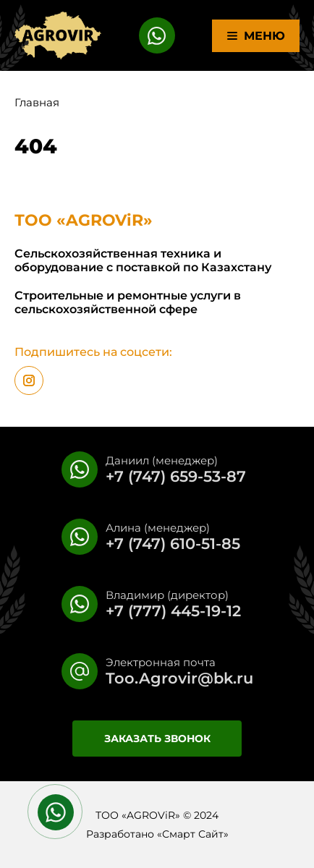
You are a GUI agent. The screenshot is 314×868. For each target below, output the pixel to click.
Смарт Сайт (193, 834)
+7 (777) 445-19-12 (173, 611)
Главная (37, 102)
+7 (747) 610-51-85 (173, 544)
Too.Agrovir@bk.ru (179, 678)
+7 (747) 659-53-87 (176, 476)
